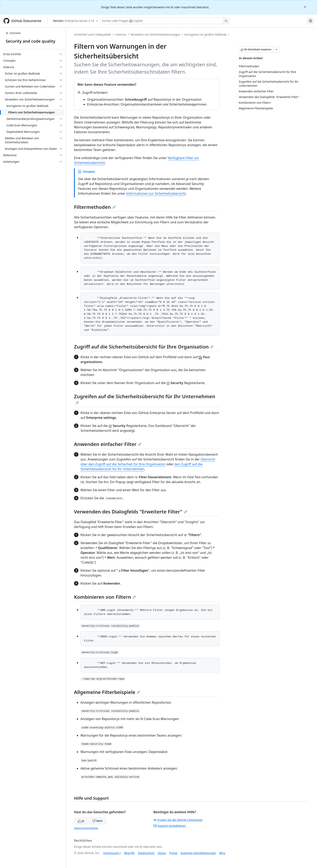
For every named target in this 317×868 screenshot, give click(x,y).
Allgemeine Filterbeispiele (107, 692)
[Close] (305, 7)
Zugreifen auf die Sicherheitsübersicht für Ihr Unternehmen (145, 399)
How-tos (121, 34)
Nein (97, 821)
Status (162, 853)
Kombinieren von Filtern (105, 597)
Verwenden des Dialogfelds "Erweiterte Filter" (131, 512)
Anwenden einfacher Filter (108, 444)
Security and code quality (30, 41)
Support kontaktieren (170, 826)
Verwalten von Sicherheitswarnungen (155, 34)
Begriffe (129, 853)
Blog (222, 853)
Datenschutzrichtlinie (86, 828)
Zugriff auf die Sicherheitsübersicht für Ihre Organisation (144, 347)
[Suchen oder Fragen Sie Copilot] (165, 21)
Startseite (13, 33)
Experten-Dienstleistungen (198, 853)
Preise (173, 853)
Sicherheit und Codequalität (92, 34)
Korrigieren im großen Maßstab (205, 34)
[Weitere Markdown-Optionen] (276, 50)
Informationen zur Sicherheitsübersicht (156, 193)
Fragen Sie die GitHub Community (178, 820)
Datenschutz (146, 853)
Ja (81, 821)
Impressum (111, 853)
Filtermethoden (95, 207)
